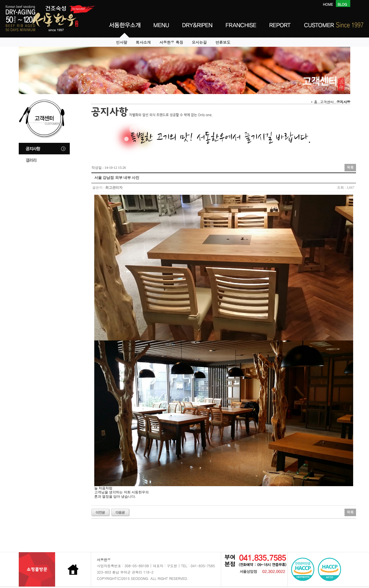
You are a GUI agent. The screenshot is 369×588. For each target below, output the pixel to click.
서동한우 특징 (171, 42)
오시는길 (199, 42)
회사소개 (143, 42)
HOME (328, 4)
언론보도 (223, 42)
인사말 (122, 42)
